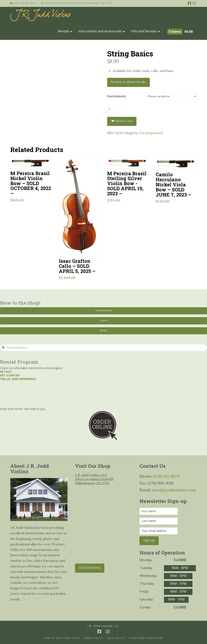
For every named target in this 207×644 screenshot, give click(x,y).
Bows (103, 330)
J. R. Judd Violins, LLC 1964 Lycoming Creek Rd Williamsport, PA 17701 (94, 479)
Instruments (103, 310)
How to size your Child (62, 638)
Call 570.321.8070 (23, 3)
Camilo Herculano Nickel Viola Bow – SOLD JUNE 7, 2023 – (173, 184)
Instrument (117, 96)
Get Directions (90, 568)
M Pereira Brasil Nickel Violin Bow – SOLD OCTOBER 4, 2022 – (31, 183)
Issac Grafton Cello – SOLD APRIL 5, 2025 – (77, 266)
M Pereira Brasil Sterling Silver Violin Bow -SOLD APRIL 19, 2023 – (127, 183)
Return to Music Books (128, 82)
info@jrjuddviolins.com (174, 490)
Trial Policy (116, 638)
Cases (103, 320)
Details (6, 372)
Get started (10, 375)
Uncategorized (151, 133)
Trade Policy (94, 638)
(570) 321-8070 (166, 476)
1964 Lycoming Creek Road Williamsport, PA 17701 (77, 3)
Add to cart (124, 121)
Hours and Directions (146, 638)
